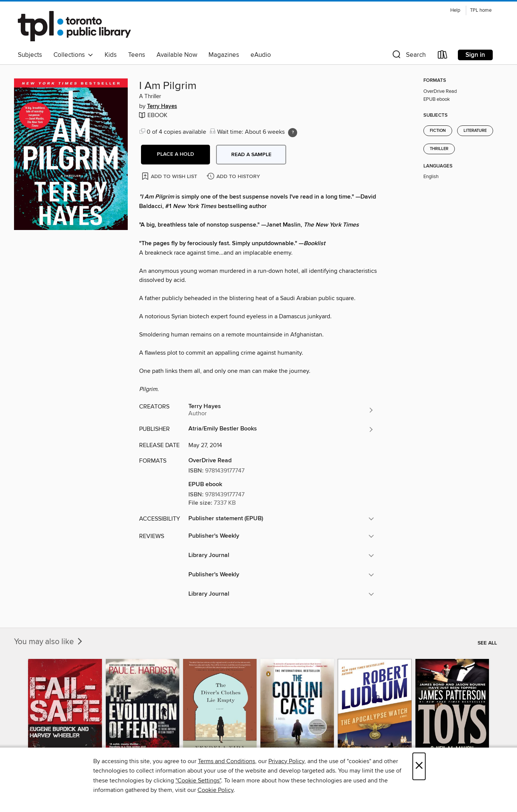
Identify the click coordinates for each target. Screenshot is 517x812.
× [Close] (419, 766)
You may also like (49, 642)
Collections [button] (73, 55)
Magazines (224, 55)
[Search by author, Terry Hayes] (281, 410)
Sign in (475, 55)
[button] (408, 56)
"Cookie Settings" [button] (198, 781)
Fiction (438, 131)
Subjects (30, 55)
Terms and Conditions (226, 761)
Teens (137, 55)
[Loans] (443, 56)
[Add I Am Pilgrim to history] (234, 177)
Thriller (439, 149)
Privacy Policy (286, 761)
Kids (111, 55)
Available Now (177, 55)
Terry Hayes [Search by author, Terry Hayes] (162, 106)
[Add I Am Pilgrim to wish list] (170, 176)
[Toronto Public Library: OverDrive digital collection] (74, 26)
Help (455, 10)
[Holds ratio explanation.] (293, 133)
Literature (475, 131)
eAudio (261, 55)
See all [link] (487, 643)
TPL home (481, 10)
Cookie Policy (215, 790)
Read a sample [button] (251, 155)
